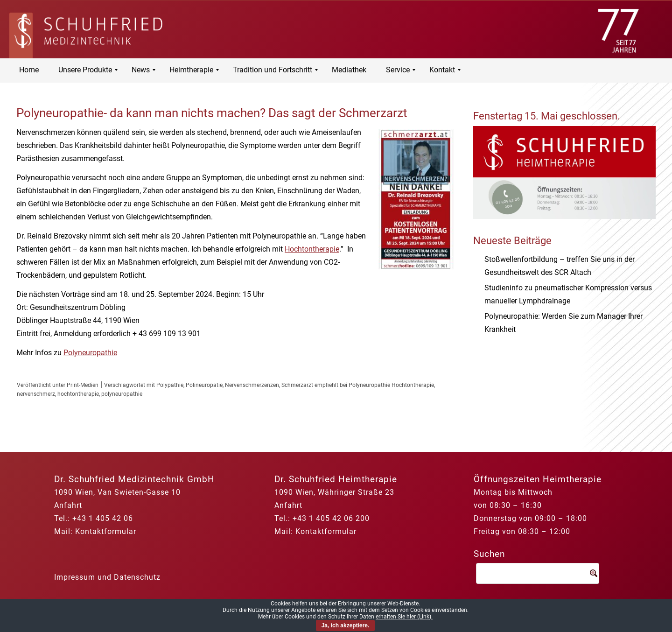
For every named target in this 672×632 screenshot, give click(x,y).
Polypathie (170, 385)
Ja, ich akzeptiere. (346, 625)
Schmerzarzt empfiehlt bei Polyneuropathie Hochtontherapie (358, 385)
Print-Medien (83, 385)
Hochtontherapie (312, 249)
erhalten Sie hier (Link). (404, 617)
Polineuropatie (204, 385)
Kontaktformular (106, 531)
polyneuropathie (122, 394)
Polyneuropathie (90, 353)
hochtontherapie (78, 394)
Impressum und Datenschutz (107, 577)
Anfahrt (68, 505)
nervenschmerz (36, 394)
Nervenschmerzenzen (252, 385)
